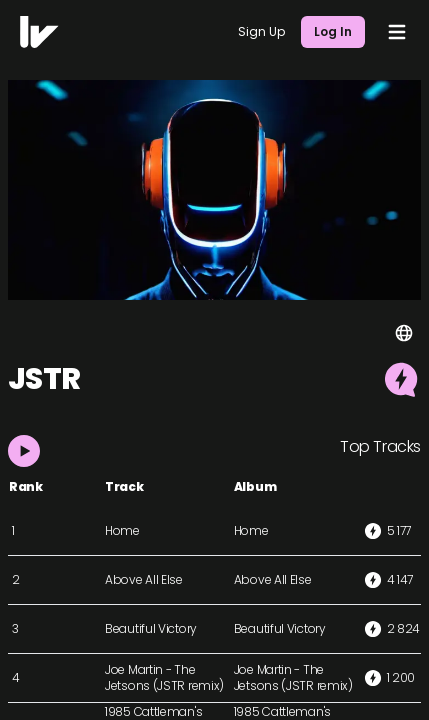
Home (122, 530)
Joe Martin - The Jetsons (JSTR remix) (164, 677)
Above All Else (144, 579)
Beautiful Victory (151, 628)
